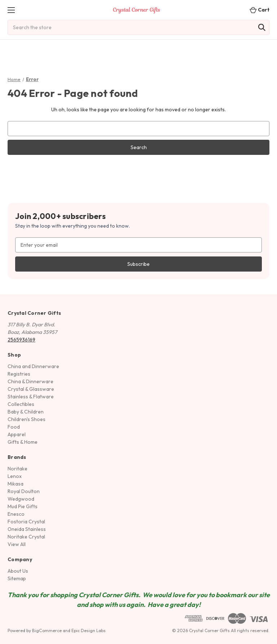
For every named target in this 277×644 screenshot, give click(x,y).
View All (17, 544)
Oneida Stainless (27, 529)
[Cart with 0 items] (258, 10)
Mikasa (16, 484)
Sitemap (17, 578)
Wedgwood (21, 499)
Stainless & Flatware (31, 397)
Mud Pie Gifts (23, 506)
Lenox (15, 476)
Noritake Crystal (26, 537)
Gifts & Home (23, 442)
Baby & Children (26, 412)
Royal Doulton (24, 491)
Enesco (16, 514)
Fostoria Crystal (26, 522)
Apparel (17, 434)
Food (14, 427)
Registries (19, 374)
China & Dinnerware (30, 381)
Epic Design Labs (89, 630)
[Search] (262, 27)
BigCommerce (47, 630)
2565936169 (21, 340)
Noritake (17, 469)
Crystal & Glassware (31, 389)
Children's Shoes (27, 419)
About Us (18, 571)
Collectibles (21, 404)
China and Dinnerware (33, 366)
